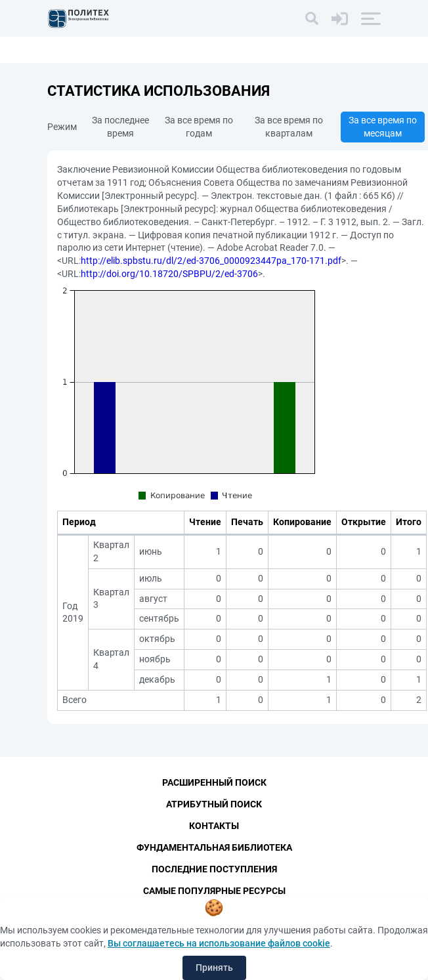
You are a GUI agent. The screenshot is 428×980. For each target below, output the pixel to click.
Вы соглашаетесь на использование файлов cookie (219, 943)
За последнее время (120, 127)
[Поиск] (312, 18)
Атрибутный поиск (214, 804)
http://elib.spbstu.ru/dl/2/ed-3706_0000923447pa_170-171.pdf (211, 261)
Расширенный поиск (214, 782)
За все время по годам (199, 127)
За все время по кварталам (289, 127)
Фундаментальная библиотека (214, 847)
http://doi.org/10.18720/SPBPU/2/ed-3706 (169, 274)
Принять (214, 968)
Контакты (214, 826)
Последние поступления (214, 869)
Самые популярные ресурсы (214, 891)
